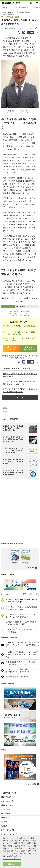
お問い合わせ (5, 813)
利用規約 (4, 826)
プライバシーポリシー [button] (12, 859)
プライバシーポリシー (8, 830)
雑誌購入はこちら (7, 805)
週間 (31, 594)
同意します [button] (12, 864)
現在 (25, 594)
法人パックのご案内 (8, 801)
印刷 (31, 32)
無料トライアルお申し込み (12, 348)
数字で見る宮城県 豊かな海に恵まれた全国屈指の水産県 (20, 375)
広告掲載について (7, 818)
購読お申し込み (6, 797)
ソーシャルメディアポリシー (11, 834)
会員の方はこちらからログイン (28, 348)
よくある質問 (5, 809)
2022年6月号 (34, 28)
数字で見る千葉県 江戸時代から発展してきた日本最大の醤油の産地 (20, 391)
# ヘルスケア (7, 7)
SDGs (6, 411)
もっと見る (20, 397)
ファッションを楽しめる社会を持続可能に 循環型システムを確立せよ (20, 383)
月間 (37, 594)
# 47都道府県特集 (22, 7)
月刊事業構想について (8, 793)
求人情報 (4, 822)
